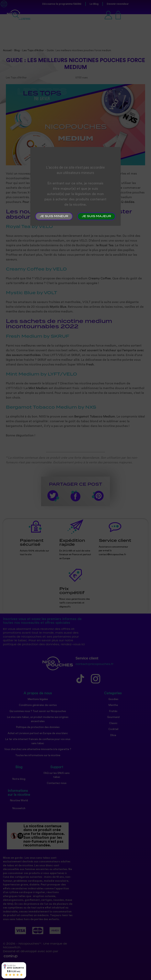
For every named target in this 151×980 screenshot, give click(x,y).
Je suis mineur (54, 216)
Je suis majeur (96, 216)
